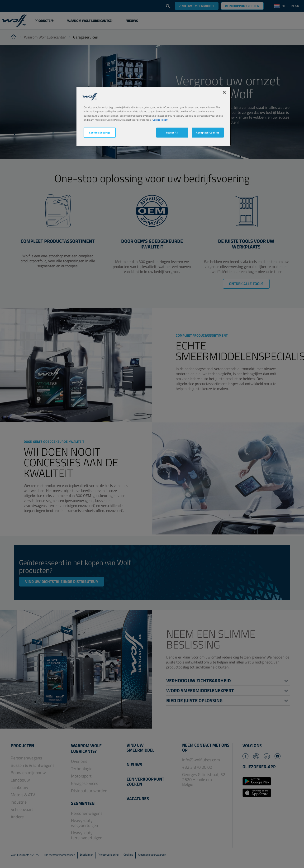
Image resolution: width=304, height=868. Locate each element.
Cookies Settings (100, 132)
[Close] (224, 92)
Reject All (172, 132)
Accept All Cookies (208, 132)
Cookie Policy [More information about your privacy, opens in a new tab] (160, 120)
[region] (154, 116)
